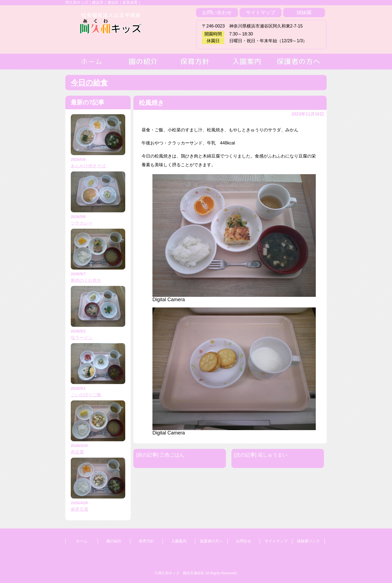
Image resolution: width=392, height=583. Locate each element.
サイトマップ (261, 13)
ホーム (82, 541)
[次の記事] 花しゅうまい (261, 455)
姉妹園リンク (308, 541)
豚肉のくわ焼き (86, 280)
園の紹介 (114, 541)
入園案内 (179, 541)
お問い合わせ (217, 13)
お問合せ (244, 541)
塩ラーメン (82, 338)
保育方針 (146, 541)
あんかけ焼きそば (88, 166)
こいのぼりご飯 (86, 395)
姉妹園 (304, 13)
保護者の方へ (211, 541)
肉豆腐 (77, 452)
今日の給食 (89, 83)
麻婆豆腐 (79, 509)
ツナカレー (82, 223)
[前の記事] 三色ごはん (160, 455)
